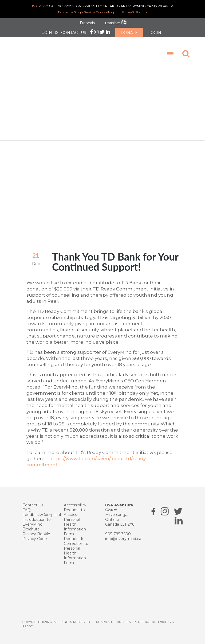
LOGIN (155, 33)
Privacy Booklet (37, 533)
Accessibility (75, 505)
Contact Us (33, 505)
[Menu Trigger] (169, 53)
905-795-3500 (118, 533)
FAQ (27, 509)
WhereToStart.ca (135, 12)
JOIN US (50, 33)
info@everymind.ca (123, 538)
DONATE (129, 33)
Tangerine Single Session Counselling (86, 12)
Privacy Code (35, 538)
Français (87, 23)
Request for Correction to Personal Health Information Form (76, 550)
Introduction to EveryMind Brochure (37, 524)
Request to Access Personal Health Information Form (75, 521)
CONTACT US (74, 33)
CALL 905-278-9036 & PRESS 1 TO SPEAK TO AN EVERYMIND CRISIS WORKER (102, 6)
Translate (112, 23)
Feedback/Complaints (43, 514)
